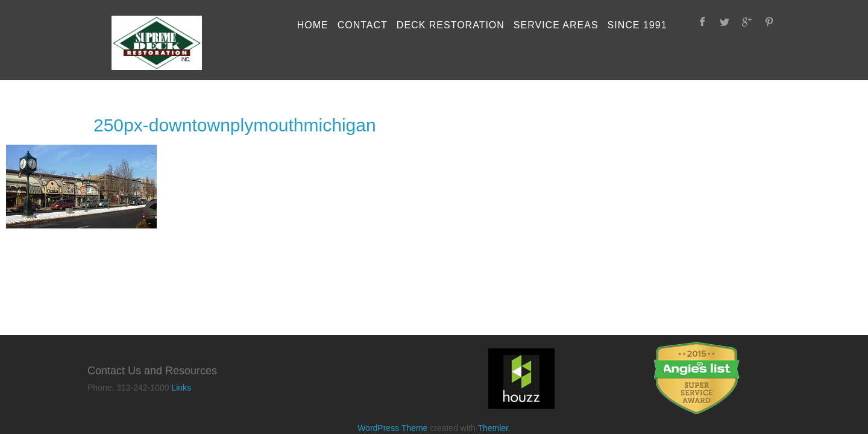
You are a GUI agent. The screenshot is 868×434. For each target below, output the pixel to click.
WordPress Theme (392, 428)
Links (181, 388)
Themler (493, 428)
